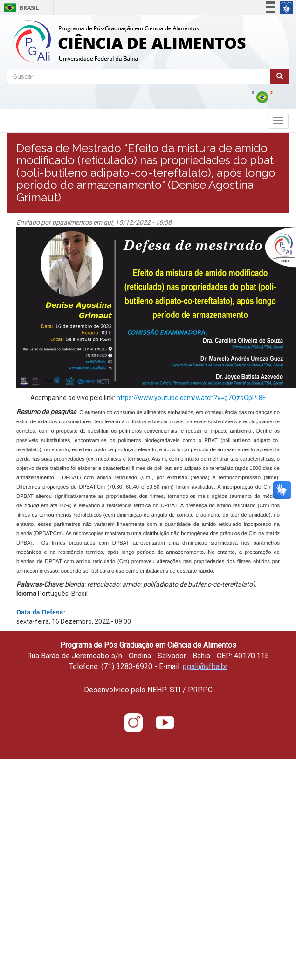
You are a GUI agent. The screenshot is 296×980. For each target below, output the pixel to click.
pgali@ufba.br (205, 666)
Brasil (20, 8)
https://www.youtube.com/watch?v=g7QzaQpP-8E (191, 398)
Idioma (26, 594)
